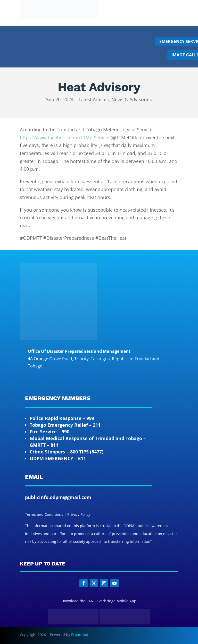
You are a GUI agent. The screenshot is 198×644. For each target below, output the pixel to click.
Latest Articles (94, 99)
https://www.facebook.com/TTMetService (65, 138)
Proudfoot (80, 635)
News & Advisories (132, 99)
